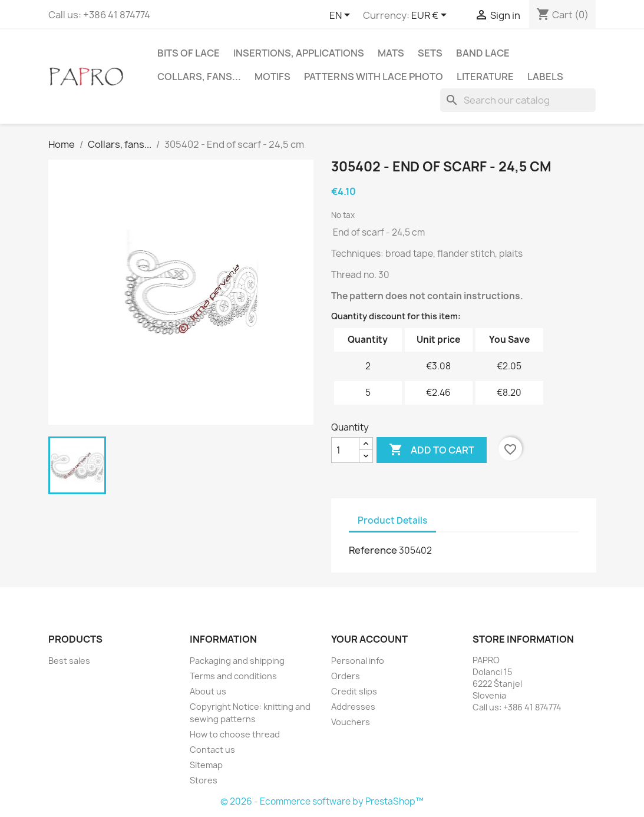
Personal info (358, 661)
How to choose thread (235, 734)
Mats (391, 53)
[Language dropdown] (342, 16)
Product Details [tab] (392, 520)
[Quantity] (345, 450)
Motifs (273, 77)
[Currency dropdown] (431, 16)
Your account (369, 639)
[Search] (518, 100)
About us (208, 691)
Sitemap (206, 765)
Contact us (212, 750)
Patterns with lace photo (374, 77)
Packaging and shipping (237, 661)
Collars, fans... (199, 77)
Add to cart (432, 450)
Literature (485, 77)
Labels (545, 77)
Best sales (69, 661)
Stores (204, 780)
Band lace (483, 53)
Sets (430, 53)
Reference (373, 550)
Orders (346, 676)
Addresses (353, 707)
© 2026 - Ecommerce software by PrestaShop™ (322, 801)
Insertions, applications (299, 53)
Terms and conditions (233, 676)
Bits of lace (189, 53)
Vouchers (351, 722)
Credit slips (354, 691)
